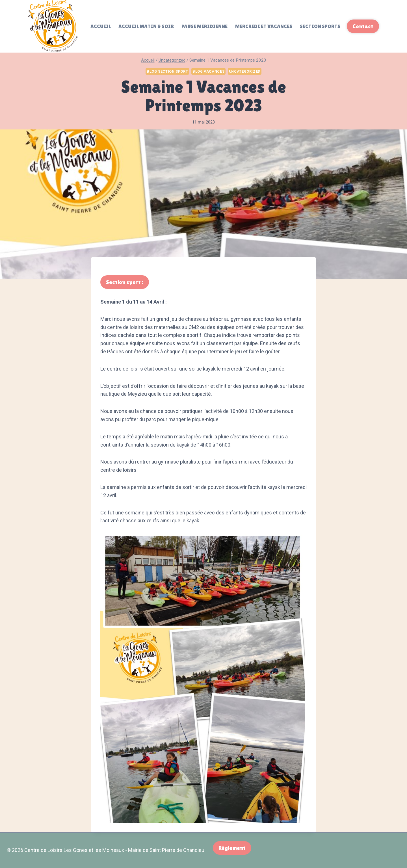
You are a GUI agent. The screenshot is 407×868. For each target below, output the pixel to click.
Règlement (232, 848)
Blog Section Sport (167, 71)
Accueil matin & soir (146, 26)
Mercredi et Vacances (264, 26)
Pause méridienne (204, 26)
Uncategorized (245, 71)
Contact (363, 26)
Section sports (320, 26)
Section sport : (125, 282)
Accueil (101, 26)
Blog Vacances (208, 71)
